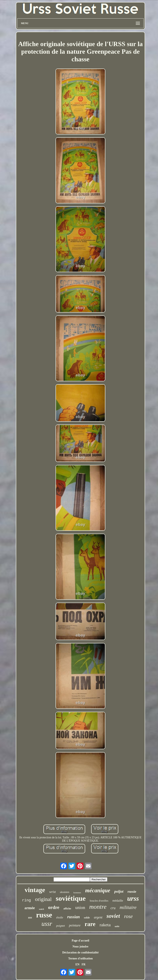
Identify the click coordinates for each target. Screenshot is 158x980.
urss (133, 898)
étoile (60, 917)
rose (128, 916)
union (80, 908)
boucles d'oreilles (99, 901)
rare (90, 924)
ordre (54, 907)
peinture (75, 925)
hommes (77, 892)
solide (87, 918)
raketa (105, 925)
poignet (60, 926)
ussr (47, 924)
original (43, 899)
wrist (52, 892)
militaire (128, 907)
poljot (119, 891)
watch (41, 909)
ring (26, 900)
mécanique (98, 890)
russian (74, 917)
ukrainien (64, 892)
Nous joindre (80, 947)
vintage (35, 890)
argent (98, 917)
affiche (67, 908)
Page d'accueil (80, 941)
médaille (118, 901)
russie (132, 892)
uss (30, 918)
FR (84, 964)
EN (77, 964)
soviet (113, 916)
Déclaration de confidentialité (81, 953)
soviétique (71, 898)
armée (30, 908)
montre (98, 907)
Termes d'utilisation (81, 958)
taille (117, 926)
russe (44, 915)
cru (113, 908)
